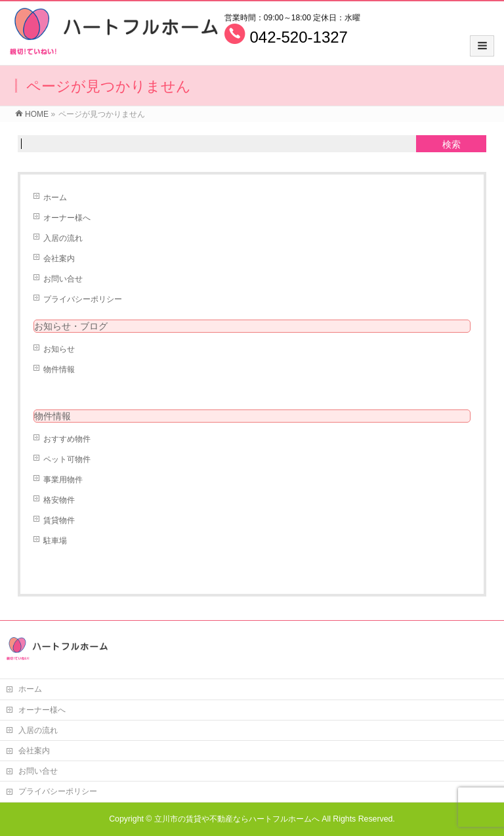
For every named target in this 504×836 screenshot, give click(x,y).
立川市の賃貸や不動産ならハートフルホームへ (237, 819)
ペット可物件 (67, 459)
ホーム (55, 198)
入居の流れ (63, 238)
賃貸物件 (59, 520)
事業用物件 (63, 480)
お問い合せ (63, 279)
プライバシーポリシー (83, 299)
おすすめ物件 (67, 439)
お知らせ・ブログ (71, 326)
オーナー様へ (67, 218)
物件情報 (59, 369)
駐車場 (55, 541)
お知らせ (59, 349)
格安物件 (59, 500)
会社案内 (59, 259)
